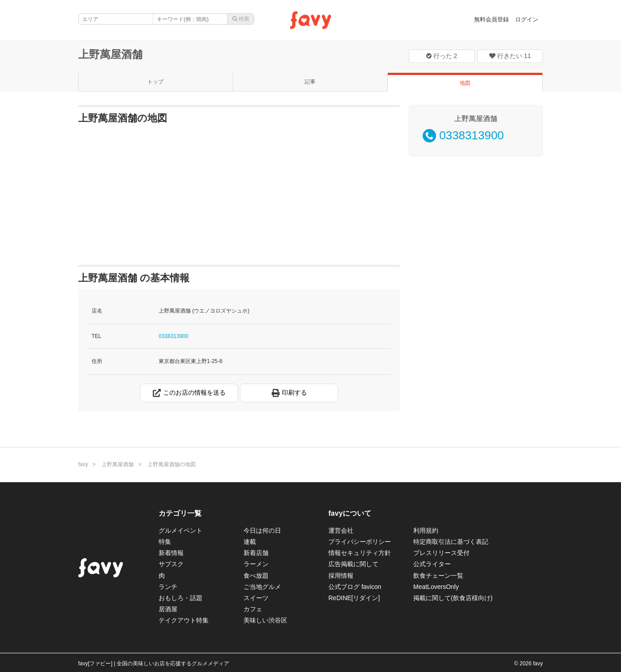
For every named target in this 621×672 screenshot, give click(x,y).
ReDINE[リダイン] (354, 598)
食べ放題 (256, 576)
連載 (250, 542)
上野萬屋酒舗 (110, 54)
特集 (165, 542)
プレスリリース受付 (441, 553)
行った (442, 56)
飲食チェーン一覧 (438, 576)
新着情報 (171, 553)
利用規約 (426, 530)
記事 (310, 82)
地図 (465, 83)
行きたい (510, 56)
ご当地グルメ (262, 587)
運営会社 (341, 530)
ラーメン (256, 564)
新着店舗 (256, 553)
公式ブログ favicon (355, 587)
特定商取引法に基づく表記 (451, 542)
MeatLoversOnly (436, 587)
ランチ (168, 587)
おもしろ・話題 (180, 598)
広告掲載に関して (353, 564)
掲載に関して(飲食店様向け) (453, 598)
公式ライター (432, 564)
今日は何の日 (262, 530)
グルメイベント (180, 530)
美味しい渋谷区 (265, 620)
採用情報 (341, 576)
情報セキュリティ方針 (360, 553)
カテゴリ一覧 (180, 513)
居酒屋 (168, 609)
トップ (155, 82)
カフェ (253, 609)
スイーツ (256, 598)
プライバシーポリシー (360, 542)
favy (83, 464)
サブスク (171, 564)
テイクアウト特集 (184, 620)
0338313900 (174, 336)
